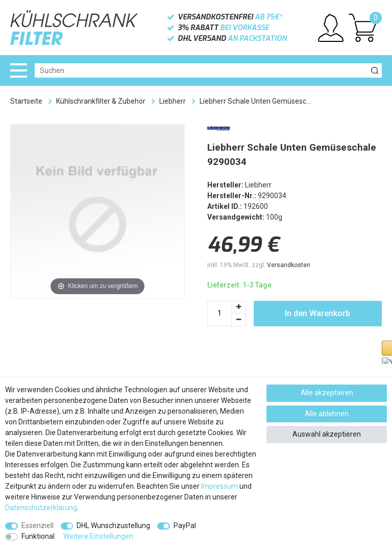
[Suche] (375, 70)
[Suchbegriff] (201, 70)
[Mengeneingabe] (219, 314)
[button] (258, 361)
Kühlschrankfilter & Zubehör (101, 101)
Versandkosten (289, 265)
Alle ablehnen (327, 414)
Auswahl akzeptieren (327, 434)
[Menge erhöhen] (239, 307)
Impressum (219, 486)
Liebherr (173, 101)
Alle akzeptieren (327, 393)
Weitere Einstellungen (98, 536)
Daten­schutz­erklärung (41, 508)
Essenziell (38, 526)
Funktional (38, 536)
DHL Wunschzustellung (113, 526)
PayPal (185, 526)
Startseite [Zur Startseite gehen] (26, 101)
